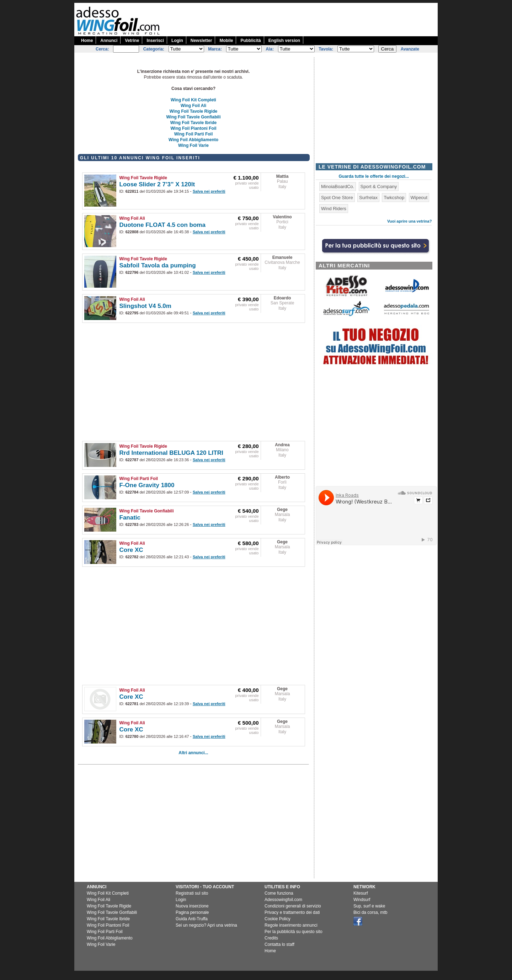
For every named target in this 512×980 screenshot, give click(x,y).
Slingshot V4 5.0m (145, 306)
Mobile (226, 41)
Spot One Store (337, 198)
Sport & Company (379, 187)
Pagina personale (192, 912)
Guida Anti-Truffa (192, 919)
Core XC (131, 550)
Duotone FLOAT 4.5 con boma (162, 225)
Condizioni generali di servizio (293, 906)
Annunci (109, 41)
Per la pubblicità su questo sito (294, 932)
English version (284, 41)
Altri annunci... (193, 753)
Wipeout (419, 198)
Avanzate (410, 49)
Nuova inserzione (192, 906)
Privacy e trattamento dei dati (292, 912)
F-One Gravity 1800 (147, 485)
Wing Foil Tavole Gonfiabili (194, 117)
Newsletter (201, 41)
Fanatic (130, 518)
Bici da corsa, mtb (370, 912)
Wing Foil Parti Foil (194, 134)
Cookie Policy (278, 919)
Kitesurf (361, 893)
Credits (271, 938)
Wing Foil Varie (193, 145)
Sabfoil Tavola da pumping (158, 265)
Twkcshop (394, 198)
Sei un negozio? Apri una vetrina (206, 925)
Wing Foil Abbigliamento (193, 140)
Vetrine (132, 41)
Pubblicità (250, 41)
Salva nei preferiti (209, 191)
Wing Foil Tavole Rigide (193, 111)
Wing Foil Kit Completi (193, 100)
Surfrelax (368, 198)
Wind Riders (334, 209)
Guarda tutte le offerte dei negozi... (374, 176)
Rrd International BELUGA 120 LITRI (171, 453)
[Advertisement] (308, 19)
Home (87, 41)
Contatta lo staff (279, 944)
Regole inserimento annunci (291, 925)
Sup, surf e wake (369, 906)
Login (177, 41)
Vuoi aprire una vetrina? (410, 221)
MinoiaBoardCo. (338, 187)
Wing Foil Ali (193, 106)
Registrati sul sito (192, 893)
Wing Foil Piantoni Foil (193, 128)
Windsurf (362, 900)
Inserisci (155, 41)
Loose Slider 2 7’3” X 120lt (157, 184)
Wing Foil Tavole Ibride (193, 123)
